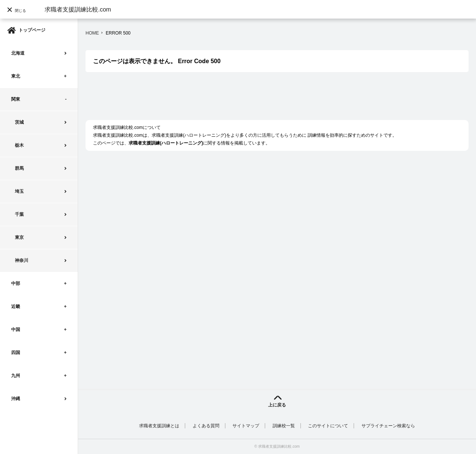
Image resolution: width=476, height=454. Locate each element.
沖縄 (16, 399)
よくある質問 (206, 426)
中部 (16, 283)
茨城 (19, 122)
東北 (16, 76)
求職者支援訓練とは (159, 426)
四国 (16, 353)
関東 (16, 99)
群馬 (19, 168)
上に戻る (277, 405)
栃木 (19, 145)
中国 (16, 330)
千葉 (19, 214)
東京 (19, 237)
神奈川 (22, 260)
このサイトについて (328, 426)
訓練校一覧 (284, 426)
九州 (16, 376)
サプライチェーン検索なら (388, 426)
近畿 (16, 307)
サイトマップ (246, 426)
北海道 (18, 53)
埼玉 (19, 191)
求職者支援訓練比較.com (78, 9)
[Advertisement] (221, 100)
